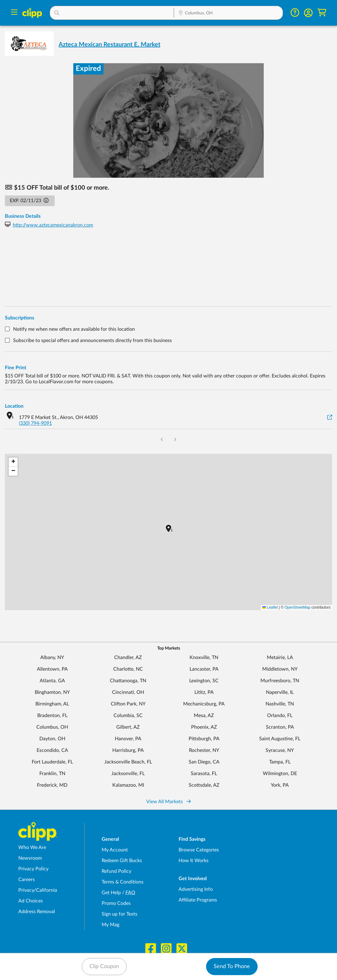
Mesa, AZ (204, 716)
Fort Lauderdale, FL (52, 762)
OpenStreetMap (297, 607)
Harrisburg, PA (128, 750)
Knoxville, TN (204, 658)
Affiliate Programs (198, 900)
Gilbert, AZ (128, 727)
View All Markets (168, 802)
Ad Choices (31, 901)
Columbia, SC (128, 716)
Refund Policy (116, 871)
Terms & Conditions (123, 882)
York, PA (280, 785)
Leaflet (270, 607)
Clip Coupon (104, 967)
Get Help (111, 893)
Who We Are (32, 847)
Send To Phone (232, 967)
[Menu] (14, 13)
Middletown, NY (280, 669)
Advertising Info (196, 889)
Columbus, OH (52, 727)
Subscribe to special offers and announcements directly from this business (92, 341)
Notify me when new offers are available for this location (74, 329)
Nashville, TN (280, 704)
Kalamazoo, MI (128, 785)
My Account (115, 850)
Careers (27, 880)
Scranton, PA (280, 727)
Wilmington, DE (280, 774)
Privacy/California (38, 890)
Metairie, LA (280, 658)
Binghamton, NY (52, 692)
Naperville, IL (280, 692)
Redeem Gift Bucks (122, 861)
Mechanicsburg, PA (204, 704)
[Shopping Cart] (322, 13)
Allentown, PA (52, 669)
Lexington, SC (204, 681)
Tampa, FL (280, 762)
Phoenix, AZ (204, 727)
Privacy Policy (33, 869)
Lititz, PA (204, 692)
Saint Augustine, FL (280, 739)
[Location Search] (228, 13)
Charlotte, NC (128, 669)
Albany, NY (52, 658)
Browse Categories (199, 850)
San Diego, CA (204, 762)
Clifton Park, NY (128, 704)
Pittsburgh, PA (204, 739)
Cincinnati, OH (128, 692)
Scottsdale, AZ (204, 785)
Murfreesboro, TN (280, 681)
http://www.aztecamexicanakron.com (53, 225)
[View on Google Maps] (330, 418)
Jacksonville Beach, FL (128, 762)
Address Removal (37, 912)
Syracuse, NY (280, 750)
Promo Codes (116, 903)
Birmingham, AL (52, 704)
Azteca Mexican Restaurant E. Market (109, 45)
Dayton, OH (52, 739)
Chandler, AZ (128, 658)
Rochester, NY (204, 750)
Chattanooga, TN (128, 681)
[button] (112, 13)
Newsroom (30, 858)
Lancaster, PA (204, 669)
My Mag (111, 925)
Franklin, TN (52, 774)
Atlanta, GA (52, 681)
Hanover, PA (128, 739)
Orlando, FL (280, 716)
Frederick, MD (52, 785)
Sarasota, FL (204, 774)
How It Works (194, 861)
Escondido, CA (52, 750)
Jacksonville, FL (128, 774)
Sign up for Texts (120, 914)
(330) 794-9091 (35, 423)
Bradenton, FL (52, 716)
